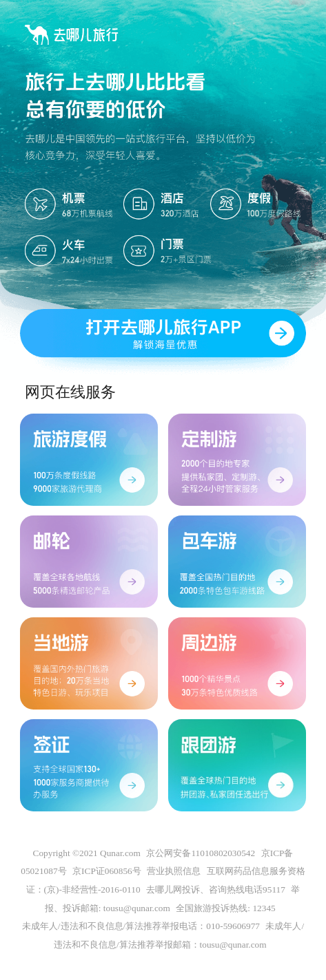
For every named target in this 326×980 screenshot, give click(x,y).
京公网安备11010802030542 (201, 853)
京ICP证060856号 (107, 872)
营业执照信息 (174, 872)
